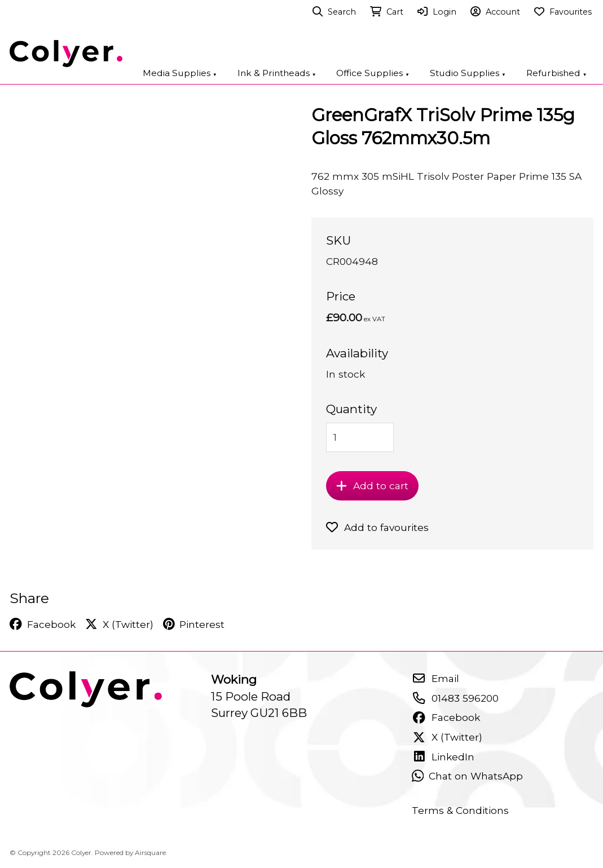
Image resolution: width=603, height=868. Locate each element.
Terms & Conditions (460, 810)
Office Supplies (373, 73)
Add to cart (372, 486)
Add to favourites (378, 527)
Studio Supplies (468, 73)
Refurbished (557, 73)
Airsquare (150, 852)
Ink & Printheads (277, 73)
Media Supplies (180, 73)
